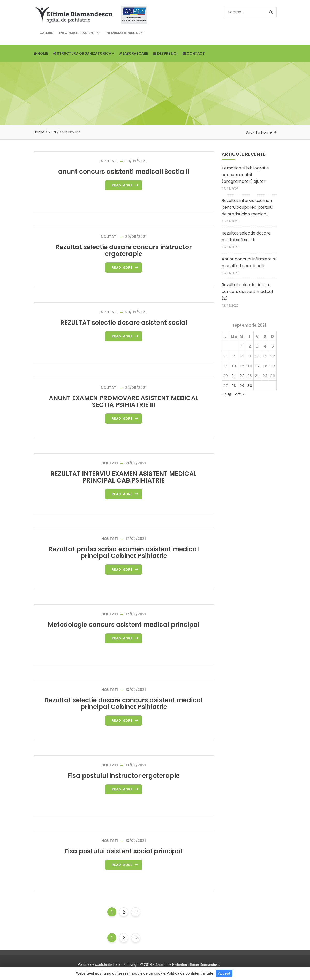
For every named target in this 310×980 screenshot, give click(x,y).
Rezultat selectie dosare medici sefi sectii (246, 236)
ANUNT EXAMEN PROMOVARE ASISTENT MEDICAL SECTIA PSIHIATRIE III (124, 401)
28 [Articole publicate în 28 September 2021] (234, 385)
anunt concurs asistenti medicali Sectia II (124, 172)
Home (41, 53)
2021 (52, 132)
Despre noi (165, 53)
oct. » (240, 394)
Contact (194, 53)
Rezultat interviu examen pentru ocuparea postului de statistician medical (247, 207)
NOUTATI (109, 161)
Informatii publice (124, 33)
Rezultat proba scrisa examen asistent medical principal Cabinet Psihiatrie (124, 552)
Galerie (46, 33)
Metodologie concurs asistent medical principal (124, 625)
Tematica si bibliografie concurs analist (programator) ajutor (245, 175)
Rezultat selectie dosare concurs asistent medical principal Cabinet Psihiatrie (124, 703)
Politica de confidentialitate (99, 964)
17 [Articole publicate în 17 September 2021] (257, 366)
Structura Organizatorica (84, 53)
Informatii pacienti (79, 33)
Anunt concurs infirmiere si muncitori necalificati (249, 262)
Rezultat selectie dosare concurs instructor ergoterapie (124, 250)
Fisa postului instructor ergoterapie (124, 776)
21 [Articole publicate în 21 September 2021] (234, 375)
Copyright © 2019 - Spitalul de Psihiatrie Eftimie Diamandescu (173, 964)
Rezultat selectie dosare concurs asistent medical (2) (247, 292)
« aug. (227, 394)
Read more (122, 185)
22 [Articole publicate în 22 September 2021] (242, 375)
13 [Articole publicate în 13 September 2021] (225, 366)
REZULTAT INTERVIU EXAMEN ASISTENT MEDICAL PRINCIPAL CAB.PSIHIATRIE (124, 477)
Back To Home (259, 132)
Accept (224, 973)
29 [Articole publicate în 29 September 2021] (242, 385)
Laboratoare (134, 53)
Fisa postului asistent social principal (124, 851)
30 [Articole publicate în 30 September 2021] (250, 385)
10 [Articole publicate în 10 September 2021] (257, 356)
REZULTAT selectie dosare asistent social (124, 323)
